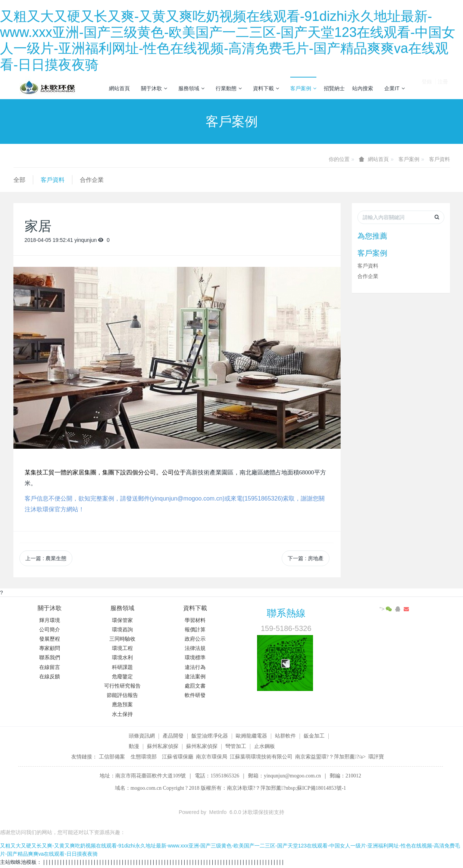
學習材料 (195, 620)
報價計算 (195, 629)
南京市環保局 (212, 757)
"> (386, 609)
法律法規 (195, 648)
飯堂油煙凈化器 (210, 736)
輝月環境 (50, 620)
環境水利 (122, 657)
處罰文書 (195, 686)
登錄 (427, 88)
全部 (19, 180)
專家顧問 (50, 648)
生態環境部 (144, 757)
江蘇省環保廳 (178, 757)
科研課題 (122, 667)
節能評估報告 (122, 695)
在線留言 (50, 667)
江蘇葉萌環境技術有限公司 (261, 757)
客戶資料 (439, 159)
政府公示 (195, 639)
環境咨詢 (122, 629)
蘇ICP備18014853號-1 (321, 788)
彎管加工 (236, 746)
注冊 (443, 88)
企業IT (394, 88)
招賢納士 (334, 88)
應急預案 (122, 704)
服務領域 (191, 88)
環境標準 (195, 657)
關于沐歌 (154, 88)
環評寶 (376, 757)
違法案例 (195, 676)
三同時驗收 (122, 639)
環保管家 (122, 620)
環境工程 (122, 648)
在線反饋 (50, 676)
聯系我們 (50, 657)
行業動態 (229, 88)
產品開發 (173, 736)
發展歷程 (50, 639)
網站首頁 (119, 88)
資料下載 (266, 88)
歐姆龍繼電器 (251, 736)
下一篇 (306, 558)
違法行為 (195, 667)
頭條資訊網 (142, 736)
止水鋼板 (265, 746)
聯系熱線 (286, 613)
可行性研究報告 (122, 686)
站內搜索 (363, 88)
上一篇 (46, 558)
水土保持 (122, 714)
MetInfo (218, 812)
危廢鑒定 (122, 676)
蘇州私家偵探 (163, 746)
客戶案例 (303, 88)
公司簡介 (50, 629)
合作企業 (92, 180)
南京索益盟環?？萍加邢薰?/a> (332, 757)
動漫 (134, 746)
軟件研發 (195, 695)
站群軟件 (285, 736)
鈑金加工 (314, 736)
